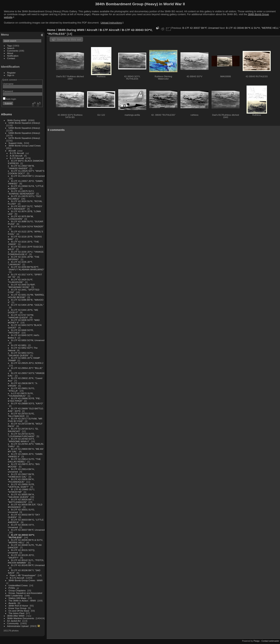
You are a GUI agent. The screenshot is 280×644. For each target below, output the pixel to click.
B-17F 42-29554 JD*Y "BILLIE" (27, 368)
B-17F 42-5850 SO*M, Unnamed (28, 340)
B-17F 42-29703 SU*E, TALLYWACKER (21, 415)
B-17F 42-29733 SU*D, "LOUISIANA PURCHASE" (21, 435)
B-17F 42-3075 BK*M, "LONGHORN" (21, 218)
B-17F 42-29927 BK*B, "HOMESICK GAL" (21, 475)
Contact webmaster (270, 641)
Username (8, 84)
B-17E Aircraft (17, 153)
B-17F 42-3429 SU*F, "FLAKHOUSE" (21, 281)
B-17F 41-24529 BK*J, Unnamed (28, 176)
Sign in (11, 75)
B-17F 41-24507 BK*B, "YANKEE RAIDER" (21, 167)
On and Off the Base (19, 611)
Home (51, 30)
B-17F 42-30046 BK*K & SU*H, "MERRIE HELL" (253, 28)
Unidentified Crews (18, 585)
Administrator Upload (18, 626)
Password (8, 91)
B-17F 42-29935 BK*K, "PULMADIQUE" (21, 480)
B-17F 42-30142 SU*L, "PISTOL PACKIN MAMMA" (26, 561)
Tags (10, 46)
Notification (13, 56)
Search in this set (69, 39)
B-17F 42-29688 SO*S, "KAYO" (27, 403)
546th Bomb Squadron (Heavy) (24, 133)
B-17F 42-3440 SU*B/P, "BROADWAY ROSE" (22, 286)
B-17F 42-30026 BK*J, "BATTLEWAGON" (21, 501)
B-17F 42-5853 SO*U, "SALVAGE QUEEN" (21, 354)
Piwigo (257, 641)
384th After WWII (16, 616)
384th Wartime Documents (21, 618)
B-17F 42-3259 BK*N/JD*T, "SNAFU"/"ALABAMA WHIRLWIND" (26, 268)
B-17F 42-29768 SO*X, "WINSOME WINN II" (21, 440)
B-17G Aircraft (17, 578)
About (10, 53)
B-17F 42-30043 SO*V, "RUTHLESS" (21, 536)
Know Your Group (17, 608)
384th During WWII (17, 120)
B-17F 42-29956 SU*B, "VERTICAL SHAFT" (21, 486)
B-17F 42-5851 (19, 345)
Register (11, 73)
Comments (13, 51)
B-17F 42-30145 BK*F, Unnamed (28, 565)
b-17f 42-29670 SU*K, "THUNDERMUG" (21, 395)
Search (11, 48)
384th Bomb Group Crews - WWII (26, 580)
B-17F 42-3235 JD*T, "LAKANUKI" (20, 263)
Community (13, 623)
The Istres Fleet (17, 613)
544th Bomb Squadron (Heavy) (24, 123)
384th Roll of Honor (18, 606)
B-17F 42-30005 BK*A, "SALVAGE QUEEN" (21, 496)
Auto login (10, 99)
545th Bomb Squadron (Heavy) (24, 128)
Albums (6, 114)
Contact (11, 58)
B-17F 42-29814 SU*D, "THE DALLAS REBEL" (24, 460)
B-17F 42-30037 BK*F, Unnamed (28, 530)
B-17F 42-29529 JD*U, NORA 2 (27, 363)
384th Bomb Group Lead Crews (25, 146)
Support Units (15, 143)
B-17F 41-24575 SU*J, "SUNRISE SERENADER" (21, 192)
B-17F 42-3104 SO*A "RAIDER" (28, 226)
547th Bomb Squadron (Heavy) (24, 138)
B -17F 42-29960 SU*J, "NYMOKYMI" (21, 491)
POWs (12, 588)
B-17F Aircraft (17, 158)
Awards (12, 603)
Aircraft (12, 151)
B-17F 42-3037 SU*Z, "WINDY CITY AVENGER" (25, 207)
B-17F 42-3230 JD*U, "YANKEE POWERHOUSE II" (26, 253)
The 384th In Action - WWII (22, 601)
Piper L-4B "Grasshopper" (23, 575)
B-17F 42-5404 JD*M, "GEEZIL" (28, 305)
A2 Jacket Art (14, 621)
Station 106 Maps (17, 598)
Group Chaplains (17, 590)
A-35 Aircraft (16, 156)
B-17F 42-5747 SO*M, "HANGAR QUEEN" (21, 316)
